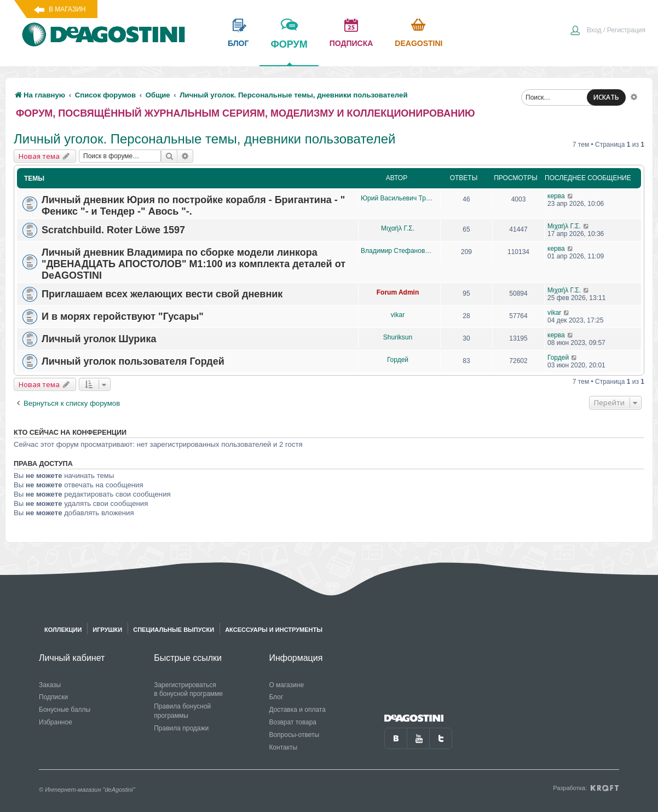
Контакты (283, 747)
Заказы (50, 685)
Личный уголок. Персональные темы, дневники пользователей (204, 139)
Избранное (56, 722)
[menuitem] (608, 31)
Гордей (398, 360)
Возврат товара (293, 722)
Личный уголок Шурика (99, 339)
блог (238, 43)
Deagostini (419, 43)
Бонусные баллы (65, 710)
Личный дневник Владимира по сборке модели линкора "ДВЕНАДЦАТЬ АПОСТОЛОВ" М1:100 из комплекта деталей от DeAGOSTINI (194, 264)
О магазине (286, 685)
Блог (276, 697)
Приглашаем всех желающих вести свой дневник (162, 294)
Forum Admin (398, 292)
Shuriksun (398, 337)
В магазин (67, 9)
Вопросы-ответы (294, 735)
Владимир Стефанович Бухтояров (398, 251)
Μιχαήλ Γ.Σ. (398, 228)
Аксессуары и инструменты (274, 630)
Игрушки (107, 630)
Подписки (53, 697)
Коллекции (63, 630)
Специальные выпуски (174, 630)
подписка (351, 43)
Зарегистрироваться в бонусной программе (188, 690)
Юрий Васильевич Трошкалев (398, 198)
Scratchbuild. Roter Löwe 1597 (113, 230)
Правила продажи (181, 728)
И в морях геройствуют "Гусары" (123, 316)
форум (289, 52)
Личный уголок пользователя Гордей (133, 361)
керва (556, 196)
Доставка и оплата (297, 710)
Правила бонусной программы (182, 711)
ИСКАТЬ (606, 97)
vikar (398, 315)
